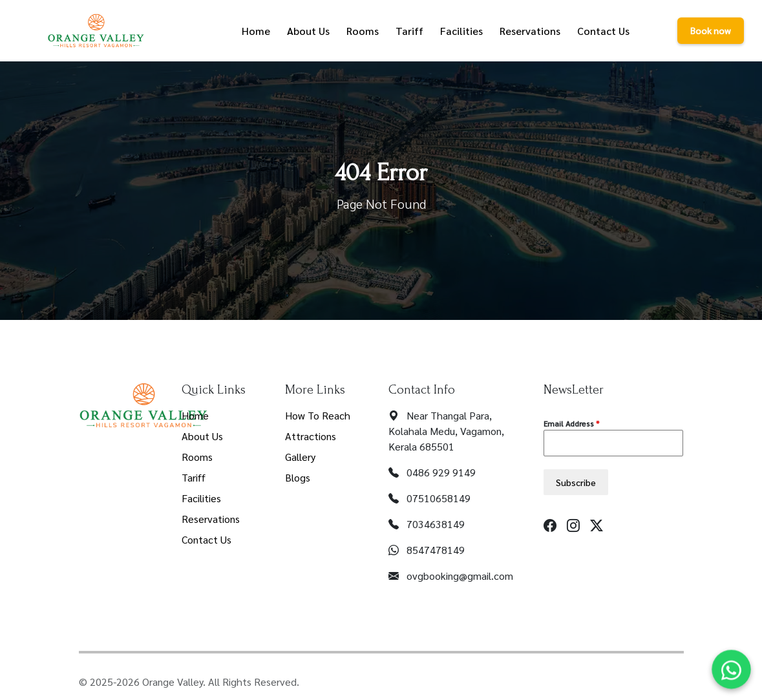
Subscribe (576, 482)
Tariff (194, 477)
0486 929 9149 (441, 472)
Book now (711, 30)
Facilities (201, 498)
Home (195, 415)
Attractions (311, 436)
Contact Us (206, 539)
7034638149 (436, 524)
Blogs (298, 477)
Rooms (197, 457)
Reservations (211, 519)
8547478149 (436, 550)
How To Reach (318, 415)
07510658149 (439, 498)
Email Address (571, 423)
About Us (202, 436)
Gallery (300, 457)
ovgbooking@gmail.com (460, 576)
